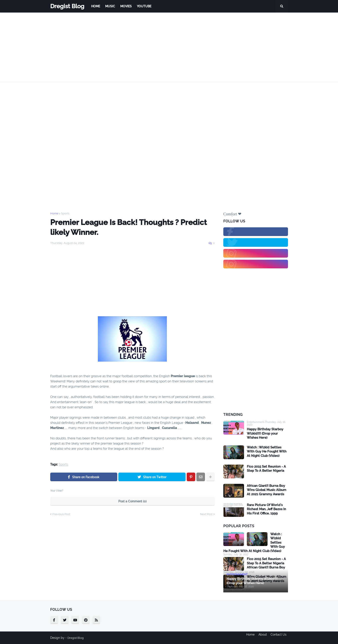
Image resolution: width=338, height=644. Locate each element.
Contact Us (280, 638)
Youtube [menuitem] (144, 6)
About (263, 638)
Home (54, 213)
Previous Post (61, 514)
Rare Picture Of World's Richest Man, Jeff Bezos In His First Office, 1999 (266, 509)
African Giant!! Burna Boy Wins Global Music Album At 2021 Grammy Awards (267, 490)
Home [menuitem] (96, 6)
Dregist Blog (67, 6)
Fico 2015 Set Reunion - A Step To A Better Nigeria (266, 469)
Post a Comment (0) (132, 501)
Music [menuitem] (110, 6)
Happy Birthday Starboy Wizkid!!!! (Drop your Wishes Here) (265, 433)
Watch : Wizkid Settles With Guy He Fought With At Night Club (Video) (267, 452)
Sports (65, 213)
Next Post (206, 514)
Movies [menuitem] (126, 6)
